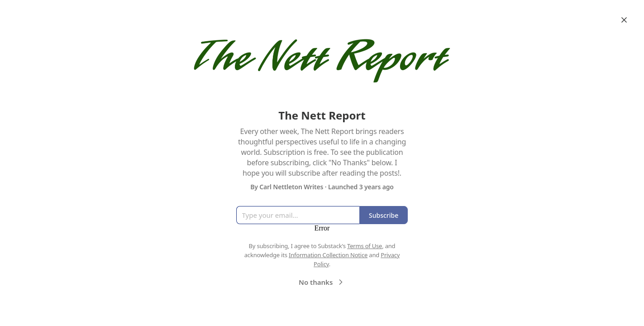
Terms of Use (365, 246)
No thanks (322, 282)
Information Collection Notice (328, 255)
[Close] (624, 20)
